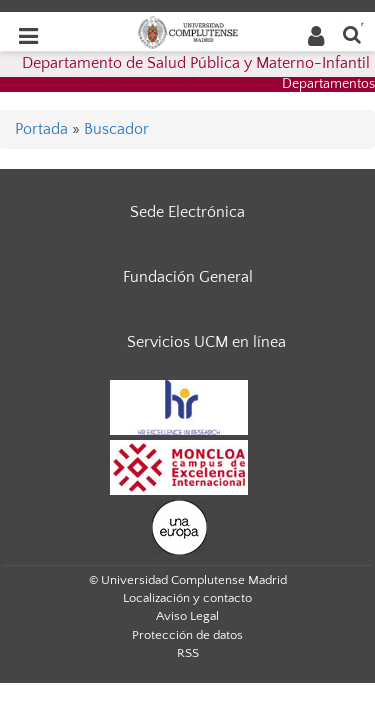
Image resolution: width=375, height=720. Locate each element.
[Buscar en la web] (352, 33)
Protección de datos (187, 635)
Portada (41, 129)
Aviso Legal (187, 616)
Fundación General (188, 277)
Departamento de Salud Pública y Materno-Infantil (196, 63)
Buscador (116, 129)
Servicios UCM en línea (206, 342)
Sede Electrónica (187, 212)
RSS (188, 653)
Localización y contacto (187, 598)
